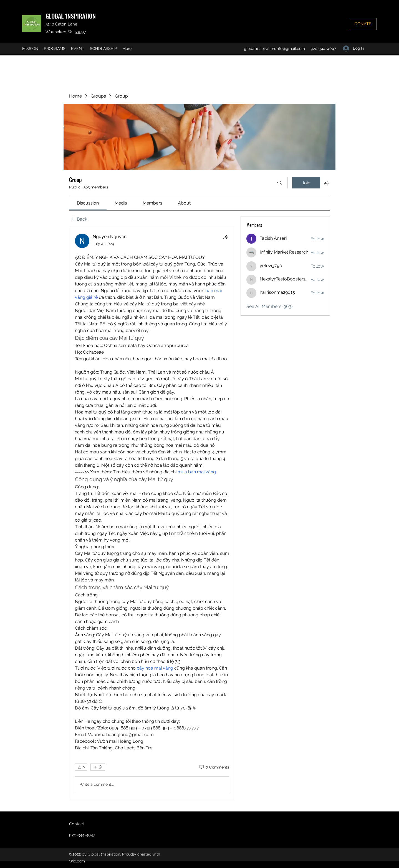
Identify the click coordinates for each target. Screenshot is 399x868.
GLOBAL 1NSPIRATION (71, 16)
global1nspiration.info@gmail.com (274, 48)
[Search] (280, 183)
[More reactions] (98, 767)
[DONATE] (363, 24)
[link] (88, 203)
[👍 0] (81, 767)
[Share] (226, 237)
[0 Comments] (214, 767)
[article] (152, 514)
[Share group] (327, 183)
